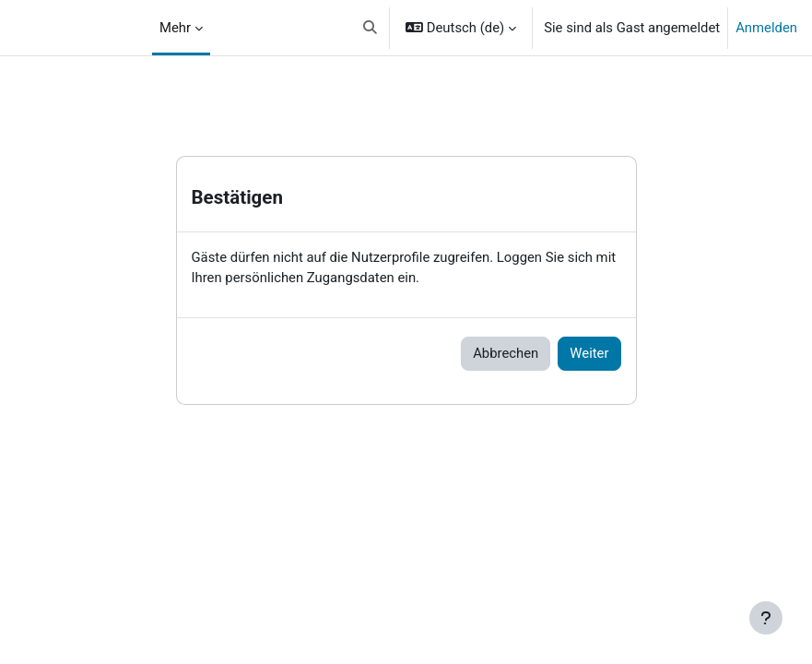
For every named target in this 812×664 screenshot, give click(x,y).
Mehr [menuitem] (175, 28)
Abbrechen (506, 353)
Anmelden (766, 28)
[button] (370, 28)
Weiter (589, 353)
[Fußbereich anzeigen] (766, 618)
